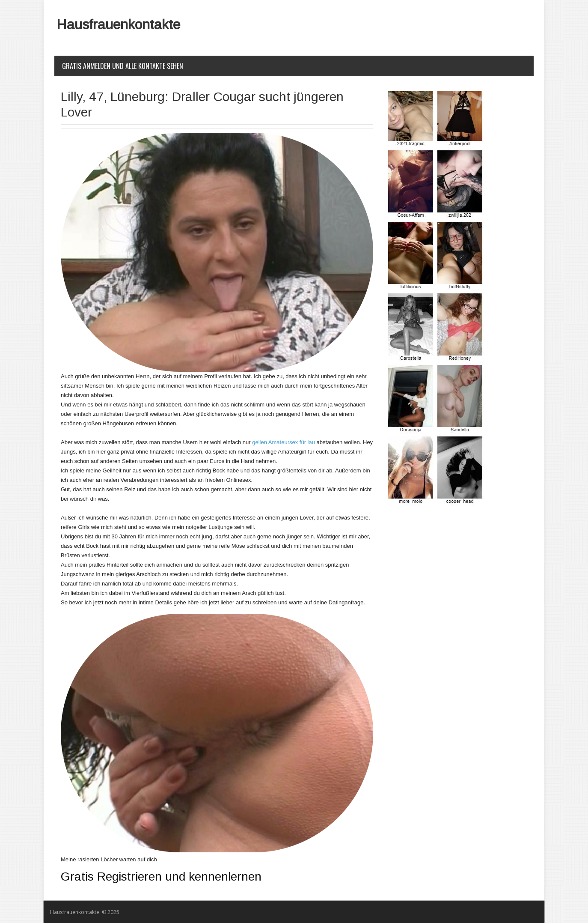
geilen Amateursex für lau (284, 442)
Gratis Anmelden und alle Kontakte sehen (123, 66)
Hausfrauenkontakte (118, 24)
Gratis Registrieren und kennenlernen (161, 877)
